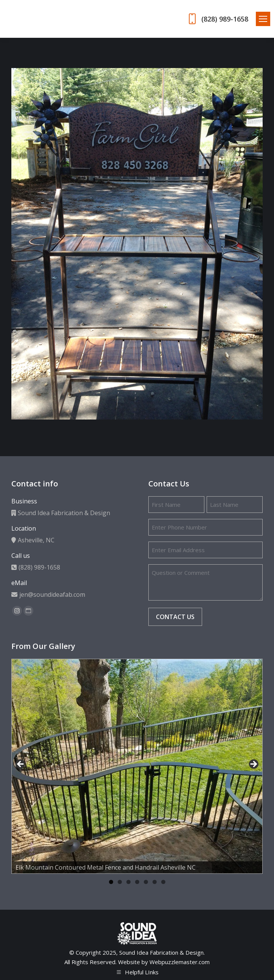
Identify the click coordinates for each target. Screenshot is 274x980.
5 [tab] (146, 882)
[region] (137, 766)
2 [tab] (120, 882)
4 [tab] (137, 882)
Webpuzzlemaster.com (180, 962)
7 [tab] (163, 882)
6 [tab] (155, 882)
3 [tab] (128, 882)
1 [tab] (111, 882)
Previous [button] (21, 765)
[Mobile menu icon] (263, 19)
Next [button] (253, 765)
